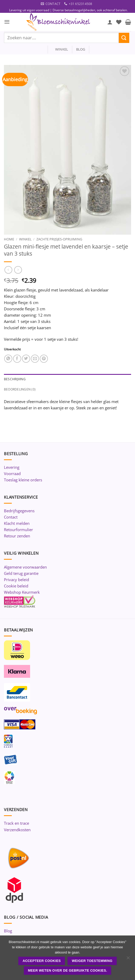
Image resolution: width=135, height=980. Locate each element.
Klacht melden (17, 523)
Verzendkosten (17, 830)
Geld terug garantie (21, 573)
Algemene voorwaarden (25, 567)
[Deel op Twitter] (26, 359)
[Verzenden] (124, 38)
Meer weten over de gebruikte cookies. (68, 971)
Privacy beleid (16, 580)
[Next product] (8, 270)
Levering (12, 467)
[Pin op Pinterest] (44, 359)
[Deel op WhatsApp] (8, 359)
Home (9, 239)
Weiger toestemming (92, 961)
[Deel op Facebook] (17, 359)
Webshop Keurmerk (22, 592)
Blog (8, 931)
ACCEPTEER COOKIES (42, 961)
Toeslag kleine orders (23, 480)
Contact (11, 517)
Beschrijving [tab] (15, 379)
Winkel (25, 239)
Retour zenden (17, 536)
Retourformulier (18, 530)
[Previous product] (18, 270)
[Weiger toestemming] (128, 959)
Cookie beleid (16, 586)
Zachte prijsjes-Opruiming (59, 239)
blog (81, 49)
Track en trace (16, 823)
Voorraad (12, 474)
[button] (7, 22)
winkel (60, 49)
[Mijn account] (110, 22)
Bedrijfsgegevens (19, 511)
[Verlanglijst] (119, 22)
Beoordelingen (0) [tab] (20, 389)
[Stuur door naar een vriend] (35, 359)
